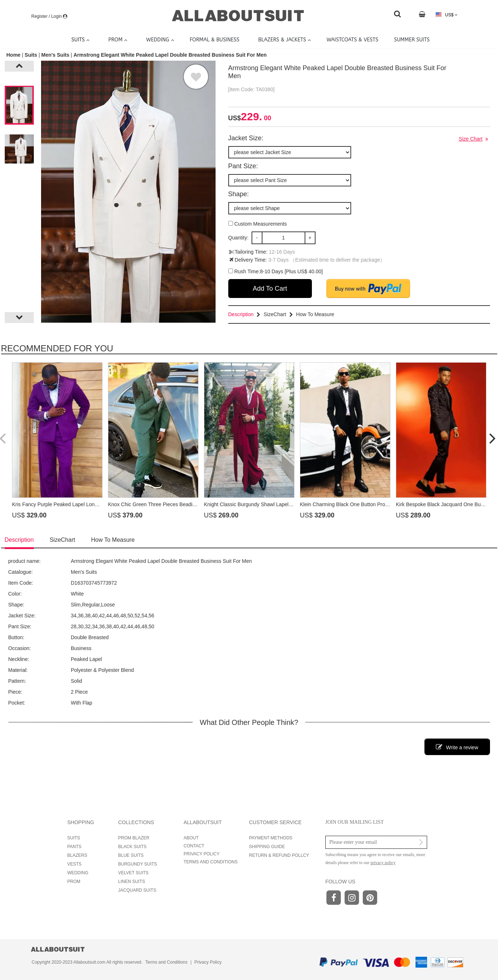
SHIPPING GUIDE (267, 847)
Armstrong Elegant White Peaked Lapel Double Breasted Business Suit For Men (170, 55)
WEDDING (78, 873)
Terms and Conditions (166, 962)
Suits (31, 55)
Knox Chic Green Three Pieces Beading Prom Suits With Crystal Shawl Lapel (195, 504)
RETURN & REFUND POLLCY (279, 855)
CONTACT (194, 846)
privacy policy (383, 863)
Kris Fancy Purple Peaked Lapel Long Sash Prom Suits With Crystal (89, 504)
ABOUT (191, 838)
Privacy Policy (208, 962)
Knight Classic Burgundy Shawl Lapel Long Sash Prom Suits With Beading (288, 504)
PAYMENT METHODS (271, 838)
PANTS (74, 847)
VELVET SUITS (133, 873)
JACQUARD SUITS (137, 890)
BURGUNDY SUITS (138, 864)
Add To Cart (270, 289)
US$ (447, 15)
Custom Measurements (258, 224)
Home (14, 55)
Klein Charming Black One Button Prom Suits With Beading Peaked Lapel (383, 504)
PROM (74, 882)
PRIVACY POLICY (202, 854)
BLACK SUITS (132, 847)
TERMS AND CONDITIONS (211, 862)
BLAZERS (77, 855)
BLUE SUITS (131, 855)
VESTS (74, 864)
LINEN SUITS (132, 882)
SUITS (74, 838)
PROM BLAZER (134, 838)
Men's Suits (55, 55)
